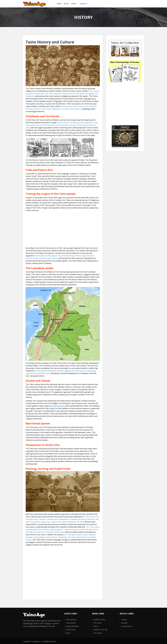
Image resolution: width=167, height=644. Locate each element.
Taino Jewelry (71, 623)
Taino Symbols (71, 620)
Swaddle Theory (100, 620)
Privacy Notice (127, 626)
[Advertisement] (63, 228)
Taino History (71, 630)
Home (59, 4)
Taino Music (98, 633)
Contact (84, 4)
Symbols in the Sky (100, 630)
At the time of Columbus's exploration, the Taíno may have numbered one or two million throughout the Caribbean (63, 94)
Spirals (96, 626)
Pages (74, 4)
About (66, 4)
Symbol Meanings (72, 626)
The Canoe (98, 623)
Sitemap (124, 623)
